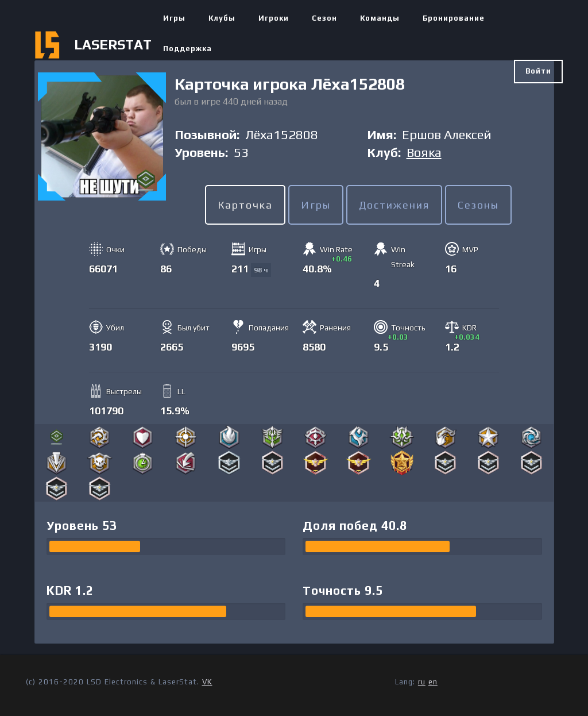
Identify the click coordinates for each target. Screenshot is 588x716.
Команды (380, 18)
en (433, 682)
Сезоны (478, 205)
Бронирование (454, 18)
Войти (538, 71)
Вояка (424, 152)
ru (422, 682)
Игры (174, 18)
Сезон (324, 18)
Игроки (274, 18)
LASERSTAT (113, 45)
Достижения (394, 205)
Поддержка (187, 49)
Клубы (222, 18)
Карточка (245, 205)
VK (207, 682)
